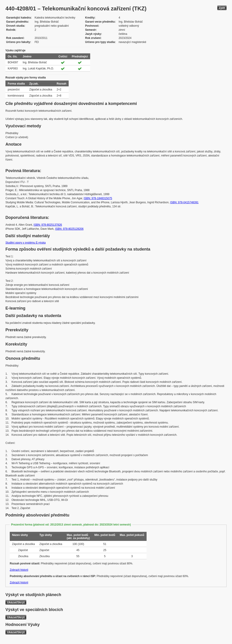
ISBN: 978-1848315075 (98, 198)
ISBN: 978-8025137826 (48, 225)
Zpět (222, 8)
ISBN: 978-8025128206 (69, 229)
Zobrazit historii (19, 570)
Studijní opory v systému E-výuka (25, 243)
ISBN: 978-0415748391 (184, 202)
